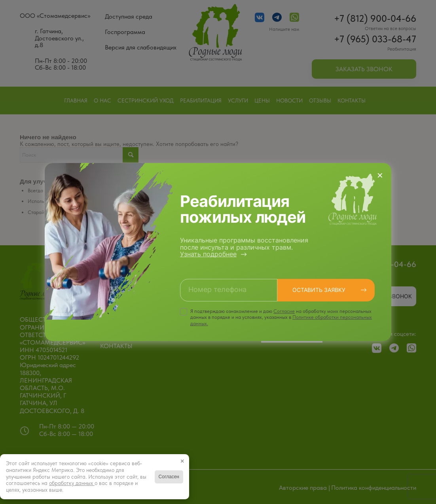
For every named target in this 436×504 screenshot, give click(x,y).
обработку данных (72, 483)
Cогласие (284, 311)
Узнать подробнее (208, 254)
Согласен (169, 477)
